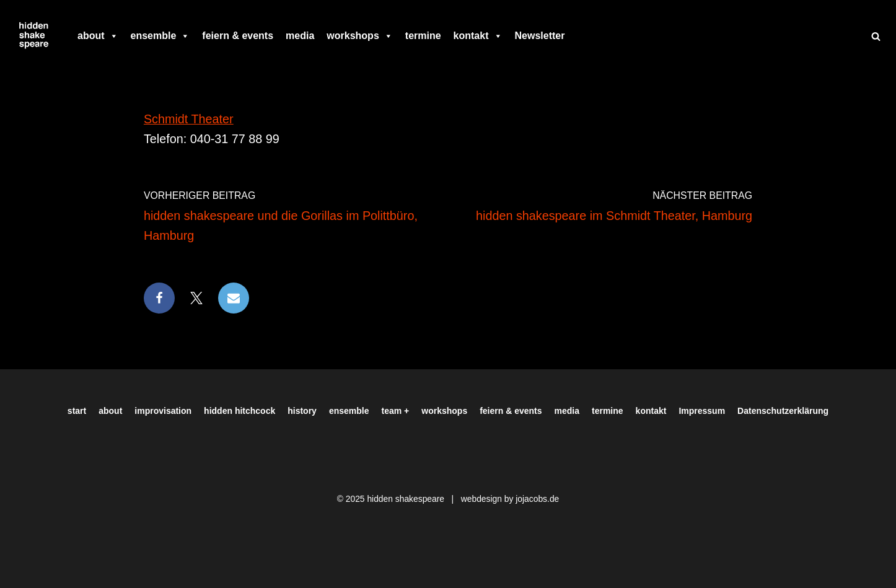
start (77, 411)
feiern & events (238, 36)
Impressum (702, 411)
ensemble (160, 36)
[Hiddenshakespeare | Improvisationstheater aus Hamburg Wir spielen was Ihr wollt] (34, 36)
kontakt (478, 36)
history (302, 411)
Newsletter (540, 36)
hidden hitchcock (239, 411)
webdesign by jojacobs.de (511, 499)
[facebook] (577, 36)
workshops (359, 36)
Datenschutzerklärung (783, 411)
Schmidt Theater (189, 119)
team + (396, 411)
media (300, 36)
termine (423, 36)
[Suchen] (876, 36)
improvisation (163, 411)
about (98, 36)
